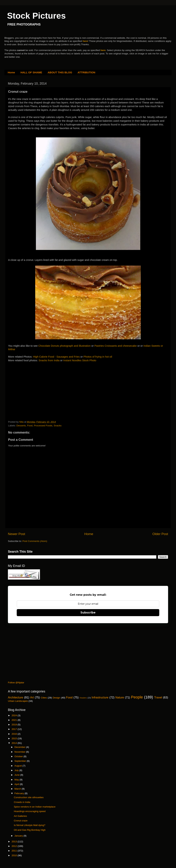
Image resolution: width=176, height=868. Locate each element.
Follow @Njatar (16, 683)
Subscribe (88, 613)
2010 (15, 855)
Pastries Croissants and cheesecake (115, 346)
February (20, 793)
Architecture (15, 697)
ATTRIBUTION (87, 72)
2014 (15, 743)
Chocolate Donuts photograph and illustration (65, 346)
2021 (15, 720)
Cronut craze (21, 821)
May (17, 780)
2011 (15, 851)
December (20, 747)
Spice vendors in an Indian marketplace (35, 807)
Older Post (160, 534)
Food (30, 426)
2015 (15, 738)
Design (56, 698)
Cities (44, 698)
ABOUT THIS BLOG (60, 72)
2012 (15, 846)
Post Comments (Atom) (35, 541)
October (19, 756)
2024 (15, 715)
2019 (15, 725)
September (21, 761)
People (137, 697)
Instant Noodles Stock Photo (80, 360)
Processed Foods (43, 426)
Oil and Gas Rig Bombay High (30, 830)
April (17, 784)
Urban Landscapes (18, 701)
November (20, 752)
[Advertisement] (34, 384)
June (17, 775)
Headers (83, 698)
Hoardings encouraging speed (30, 811)
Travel (158, 697)
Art (32, 697)
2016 (15, 734)
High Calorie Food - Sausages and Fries (56, 357)
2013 (15, 842)
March (18, 789)
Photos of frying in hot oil (98, 357)
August (18, 766)
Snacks (58, 426)
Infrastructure (100, 697)
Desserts (21, 426)
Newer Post (17, 534)
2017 (15, 729)
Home (11, 72)
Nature (120, 697)
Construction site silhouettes (29, 797)
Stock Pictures (36, 16)
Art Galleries (20, 816)
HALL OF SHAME (31, 72)
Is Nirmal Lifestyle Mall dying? (30, 825)
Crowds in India (22, 802)
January (19, 836)
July (17, 770)
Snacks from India (49, 360)
